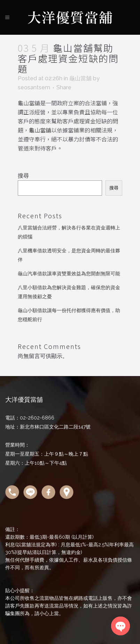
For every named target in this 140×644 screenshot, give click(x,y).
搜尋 (23, 176)
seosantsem (34, 87)
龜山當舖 (80, 78)
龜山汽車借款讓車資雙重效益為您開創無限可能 (69, 274)
